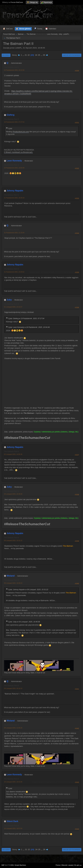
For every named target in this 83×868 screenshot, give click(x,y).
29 (44, 55)
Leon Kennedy (52, 34)
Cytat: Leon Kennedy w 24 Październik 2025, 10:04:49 (29, 327)
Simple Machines (20, 865)
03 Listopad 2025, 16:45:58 (13, 494)
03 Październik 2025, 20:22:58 (14, 70)
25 (39, 55)
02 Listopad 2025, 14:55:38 (13, 454)
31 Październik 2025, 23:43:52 (14, 272)
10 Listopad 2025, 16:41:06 (13, 782)
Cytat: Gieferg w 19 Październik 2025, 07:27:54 (26, 319)
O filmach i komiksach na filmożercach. (18, 152)
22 (29, 55)
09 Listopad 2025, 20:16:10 (13, 688)
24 (36, 55)
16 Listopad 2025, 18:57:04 (13, 828)
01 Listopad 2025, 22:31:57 (13, 307)
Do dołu (6, 55)
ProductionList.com (21, 132)
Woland (11, 576)
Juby (60, 34)
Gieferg (10, 115)
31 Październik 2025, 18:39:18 (14, 198)
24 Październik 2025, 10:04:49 (14, 168)
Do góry (6, 850)
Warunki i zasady (67, 865)
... (24, 55)
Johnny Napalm (15, 191)
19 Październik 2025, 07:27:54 (14, 122)
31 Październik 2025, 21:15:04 (14, 233)
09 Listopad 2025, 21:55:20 (13, 728)
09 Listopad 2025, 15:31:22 (13, 540)
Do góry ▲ (78, 865)
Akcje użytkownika (72, 55)
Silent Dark (12, 821)
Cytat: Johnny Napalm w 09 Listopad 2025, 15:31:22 (28, 590)
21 (26, 55)
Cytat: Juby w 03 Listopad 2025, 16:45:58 (24, 622)
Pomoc (58, 865)
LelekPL (66, 34)
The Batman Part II (11, 67)
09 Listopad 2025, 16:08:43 (13, 583)
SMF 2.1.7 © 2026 (8, 865)
